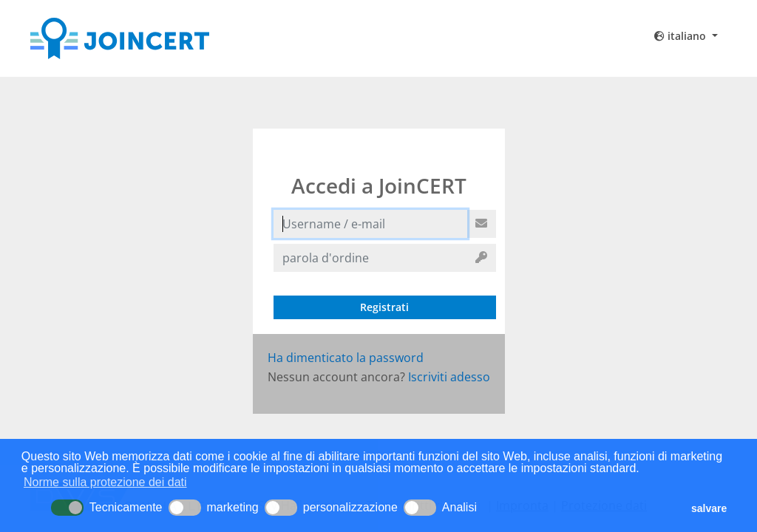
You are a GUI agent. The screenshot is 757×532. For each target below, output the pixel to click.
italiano (682, 36)
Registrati (384, 307)
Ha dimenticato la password (346, 358)
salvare (709, 508)
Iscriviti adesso (449, 377)
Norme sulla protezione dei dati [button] (105, 482)
